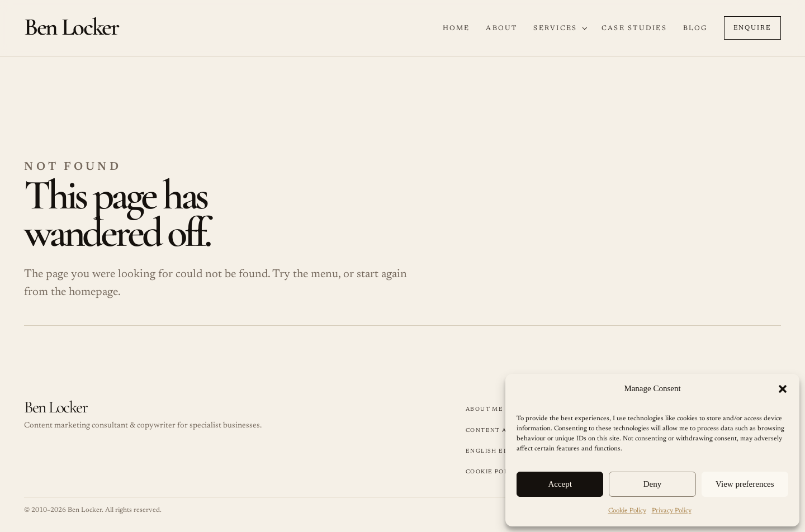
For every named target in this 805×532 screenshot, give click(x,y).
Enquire (752, 28)
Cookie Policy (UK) (501, 472)
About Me (484, 409)
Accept (560, 484)
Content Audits (497, 431)
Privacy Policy (672, 511)
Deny (653, 484)
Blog (695, 28)
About (501, 28)
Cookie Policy (627, 511)
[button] (783, 389)
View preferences (745, 484)
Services (555, 28)
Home (456, 28)
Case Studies (634, 28)
